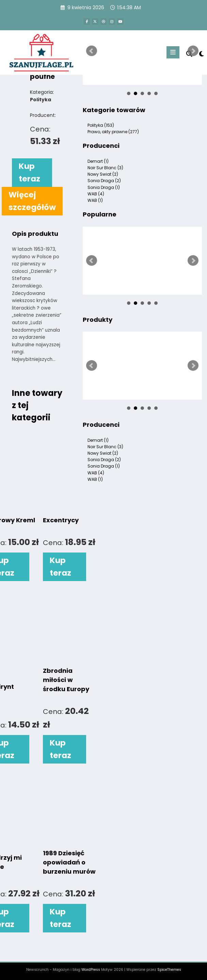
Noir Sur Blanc (105, 168)
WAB (96, 194)
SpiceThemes (169, 970)
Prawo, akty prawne (113, 132)
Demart (98, 161)
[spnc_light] (201, 54)
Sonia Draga (104, 181)
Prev (92, 51)
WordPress (91, 970)
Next (193, 51)
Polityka (101, 125)
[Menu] (173, 52)
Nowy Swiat (103, 174)
